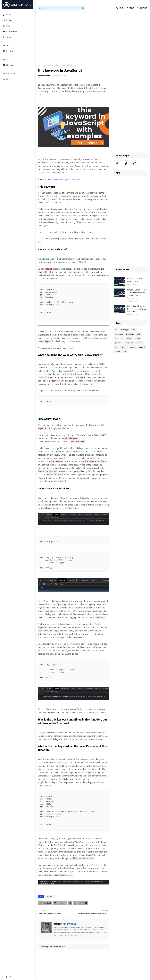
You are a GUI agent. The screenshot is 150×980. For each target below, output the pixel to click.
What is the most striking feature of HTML (137, 280)
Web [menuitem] (6, 26)
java (117, 347)
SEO (6, 45)
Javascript (48, 65)
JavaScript (76, 341)
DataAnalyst (124, 330)
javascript (87, 384)
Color (7, 59)
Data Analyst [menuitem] (10, 31)
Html (134, 330)
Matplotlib (130, 334)
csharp (137, 338)
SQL (117, 338)
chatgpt (129, 338)
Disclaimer (9, 73)
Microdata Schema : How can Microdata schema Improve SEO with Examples (137, 294)
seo (125, 351)
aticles (64, 173)
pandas (133, 347)
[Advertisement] (93, 40)
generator (118, 343)
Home (119, 8)
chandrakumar (44, 76)
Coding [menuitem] (8, 20)
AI (116, 330)
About (130, 8)
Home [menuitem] (7, 15)
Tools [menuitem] (7, 37)
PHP (139, 334)
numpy (124, 347)
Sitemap (8, 65)
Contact (142, 8)
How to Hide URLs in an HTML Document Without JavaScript (137, 309)
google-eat (129, 343)
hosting (139, 343)
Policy (7, 79)
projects (142, 347)
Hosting (8, 51)
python (118, 351)
